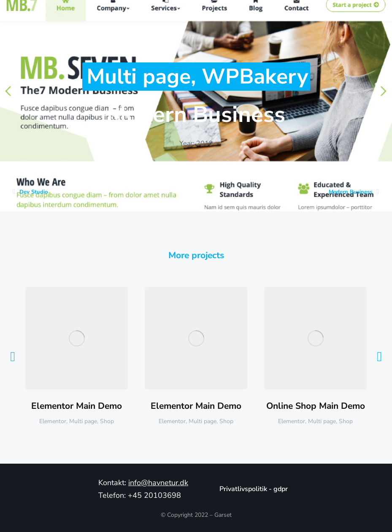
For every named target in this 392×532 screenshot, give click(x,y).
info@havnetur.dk (158, 483)
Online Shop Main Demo (316, 406)
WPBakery (255, 77)
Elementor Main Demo (77, 406)
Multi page (139, 77)
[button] (13, 356)
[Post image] (77, 338)
